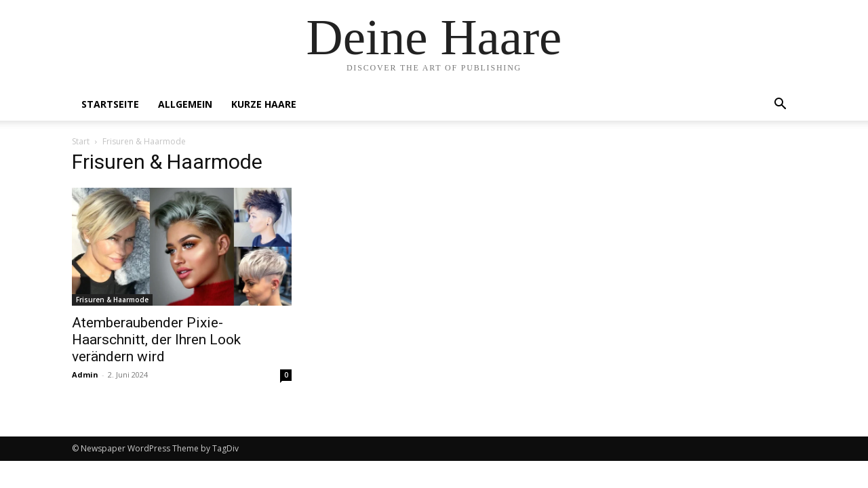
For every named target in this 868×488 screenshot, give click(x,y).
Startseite (110, 104)
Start (81, 141)
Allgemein (185, 104)
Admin (85, 374)
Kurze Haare (264, 104)
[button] (780, 105)
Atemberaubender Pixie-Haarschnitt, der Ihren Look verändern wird (156, 340)
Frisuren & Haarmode (112, 300)
